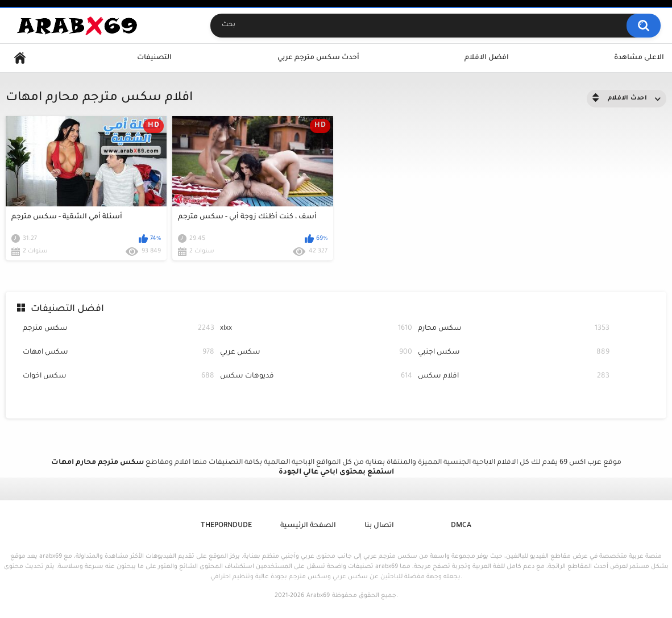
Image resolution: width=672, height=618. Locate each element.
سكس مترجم (119, 329)
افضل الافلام (487, 58)
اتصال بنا (379, 526)
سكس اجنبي (514, 353)
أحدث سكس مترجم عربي (318, 58)
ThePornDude (226, 526)
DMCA (461, 526)
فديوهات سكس (316, 377)
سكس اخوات (119, 377)
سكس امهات (119, 353)
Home (20, 58)
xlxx (316, 329)
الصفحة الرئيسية (308, 526)
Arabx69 (318, 596)
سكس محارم (514, 329)
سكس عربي (316, 353)
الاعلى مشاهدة (639, 58)
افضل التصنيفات (67, 309)
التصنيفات (154, 58)
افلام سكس (514, 377)
